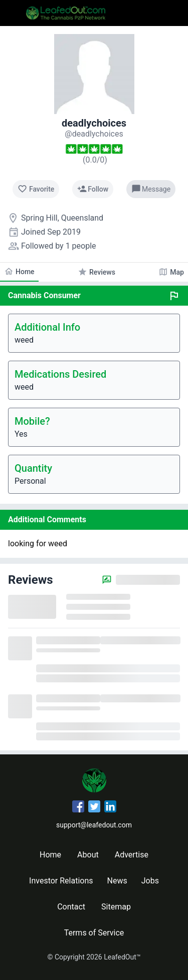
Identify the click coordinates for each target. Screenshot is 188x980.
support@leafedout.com (94, 825)
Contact (71, 907)
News (117, 881)
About (88, 855)
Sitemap (116, 907)
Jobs (150, 881)
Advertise (132, 855)
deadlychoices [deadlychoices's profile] (94, 123)
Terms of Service (94, 933)
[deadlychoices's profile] (94, 134)
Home (50, 855)
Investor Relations (61, 881)
